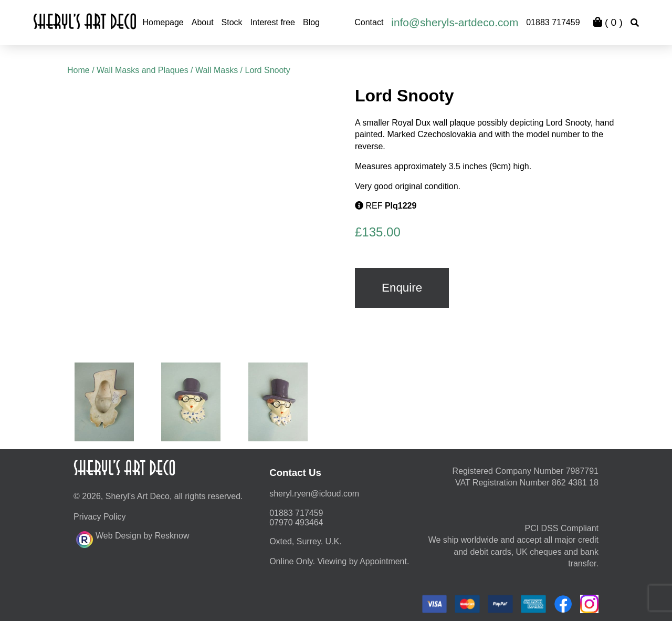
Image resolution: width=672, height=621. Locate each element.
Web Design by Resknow (133, 538)
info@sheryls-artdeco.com (455, 22)
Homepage (163, 22)
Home (78, 70)
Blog (311, 22)
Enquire (402, 288)
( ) (608, 22)
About (203, 22)
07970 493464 (296, 522)
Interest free (273, 22)
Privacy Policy (100, 517)
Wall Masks (217, 70)
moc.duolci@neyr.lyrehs (314, 494)
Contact (369, 22)
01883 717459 (553, 22)
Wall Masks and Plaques (143, 70)
